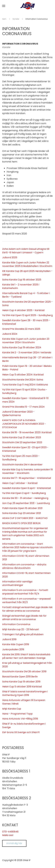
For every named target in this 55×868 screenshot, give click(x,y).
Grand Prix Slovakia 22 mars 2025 (21, 329)
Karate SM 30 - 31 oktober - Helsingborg (25, 498)
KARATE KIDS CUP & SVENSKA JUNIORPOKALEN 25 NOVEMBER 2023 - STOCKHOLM (24, 424)
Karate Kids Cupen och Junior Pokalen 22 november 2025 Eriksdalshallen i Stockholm (27, 264)
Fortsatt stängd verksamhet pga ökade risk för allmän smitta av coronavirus (27, 609)
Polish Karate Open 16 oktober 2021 (22, 508)
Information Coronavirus (16, 624)
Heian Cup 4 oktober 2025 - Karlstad (23, 310)
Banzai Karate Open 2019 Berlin (20, 677)
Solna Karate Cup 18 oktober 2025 (22, 280)
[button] (4, 6)
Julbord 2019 (9, 639)
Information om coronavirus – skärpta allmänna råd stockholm (24, 566)
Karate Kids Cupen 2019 (16, 644)
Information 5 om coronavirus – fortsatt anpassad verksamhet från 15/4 (25, 592)
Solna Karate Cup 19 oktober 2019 (21, 682)
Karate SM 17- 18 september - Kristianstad (27, 478)
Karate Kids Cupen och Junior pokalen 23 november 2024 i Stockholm (26, 341)
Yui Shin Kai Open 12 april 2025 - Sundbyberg (27, 315)
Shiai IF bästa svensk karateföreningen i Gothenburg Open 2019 (25, 693)
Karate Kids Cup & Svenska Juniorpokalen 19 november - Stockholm (27, 471)
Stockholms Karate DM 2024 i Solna (23, 380)
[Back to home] (28, 6)
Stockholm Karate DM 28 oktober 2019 (24, 672)
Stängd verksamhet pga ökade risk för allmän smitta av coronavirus (24, 618)
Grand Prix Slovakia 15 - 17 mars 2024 (23, 407)
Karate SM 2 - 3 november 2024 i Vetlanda (27, 352)
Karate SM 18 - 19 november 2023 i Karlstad (27, 432)
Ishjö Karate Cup (12, 709)
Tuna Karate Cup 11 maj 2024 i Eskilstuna (25, 385)
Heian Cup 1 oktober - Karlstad (20, 483)
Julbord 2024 (10, 334)
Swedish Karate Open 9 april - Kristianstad (26, 488)
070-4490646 (10, 832)
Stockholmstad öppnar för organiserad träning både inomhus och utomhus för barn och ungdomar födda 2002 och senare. (25, 534)
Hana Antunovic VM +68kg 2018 (20, 719)
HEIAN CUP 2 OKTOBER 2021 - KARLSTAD (25, 518)
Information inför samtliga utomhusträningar (17, 583)
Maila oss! (8, 835)
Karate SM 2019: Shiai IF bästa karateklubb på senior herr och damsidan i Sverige (26, 656)
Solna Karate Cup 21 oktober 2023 (22, 437)
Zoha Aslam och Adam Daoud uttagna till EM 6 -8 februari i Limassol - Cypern (26, 251)
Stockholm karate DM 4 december (22, 465)
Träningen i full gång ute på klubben (23, 634)
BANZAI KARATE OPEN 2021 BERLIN (21, 523)
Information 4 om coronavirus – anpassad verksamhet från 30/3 (26, 600)
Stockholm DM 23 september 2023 (22, 442)
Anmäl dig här (14, 843)
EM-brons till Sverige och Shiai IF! (21, 732)
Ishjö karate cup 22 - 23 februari (21, 629)
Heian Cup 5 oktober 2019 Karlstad (22, 687)
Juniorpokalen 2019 (13, 649)
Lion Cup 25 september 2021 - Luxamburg (26, 503)
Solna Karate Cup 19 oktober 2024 (22, 347)
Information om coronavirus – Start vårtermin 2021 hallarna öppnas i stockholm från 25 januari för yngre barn (27, 547)
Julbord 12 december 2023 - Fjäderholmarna (18, 414)
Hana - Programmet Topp (17, 714)
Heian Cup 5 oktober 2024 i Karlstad (23, 375)
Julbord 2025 (10, 258)
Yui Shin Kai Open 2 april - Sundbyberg (24, 493)
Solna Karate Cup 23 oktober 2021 (22, 513)
